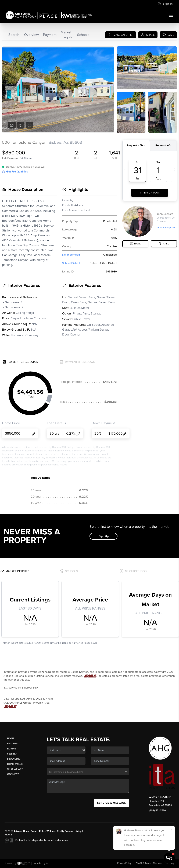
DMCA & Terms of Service (149, 863)
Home (11, 739)
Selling (12, 754)
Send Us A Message (112, 803)
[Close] (171, 830)
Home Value (15, 764)
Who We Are (15, 769)
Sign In (165, 4)
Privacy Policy (124, 863)
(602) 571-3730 (157, 810)
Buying (12, 749)
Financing (14, 759)
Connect (13, 774)
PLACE (8, 835)
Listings (12, 744)
